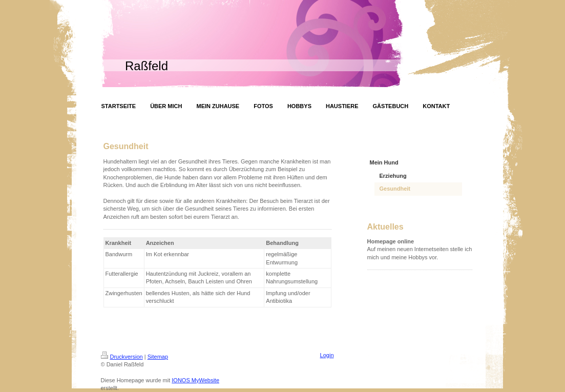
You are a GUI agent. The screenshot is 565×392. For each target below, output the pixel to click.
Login (327, 355)
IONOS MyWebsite (195, 380)
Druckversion (122, 357)
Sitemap (158, 357)
